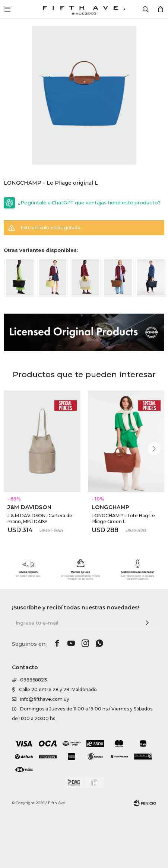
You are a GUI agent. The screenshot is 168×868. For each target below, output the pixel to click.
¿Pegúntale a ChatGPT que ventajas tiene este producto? (89, 203)
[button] (154, 449)
